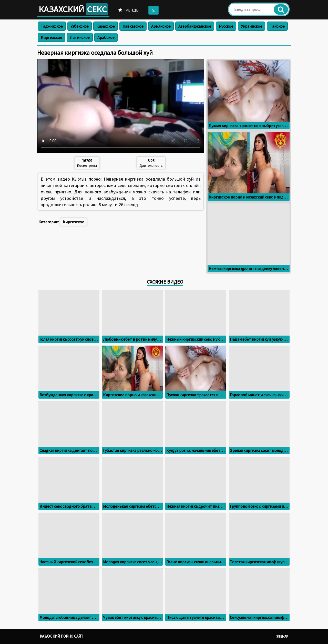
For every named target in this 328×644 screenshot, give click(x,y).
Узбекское (80, 26)
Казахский (73, 9)
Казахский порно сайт (61, 636)
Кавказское (133, 26)
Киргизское (51, 37)
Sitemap (282, 636)
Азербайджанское (195, 26)
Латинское (80, 37)
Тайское (277, 26)
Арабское (106, 37)
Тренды (129, 10)
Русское (226, 26)
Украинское (252, 26)
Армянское (161, 26)
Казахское (106, 26)
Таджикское (52, 26)
